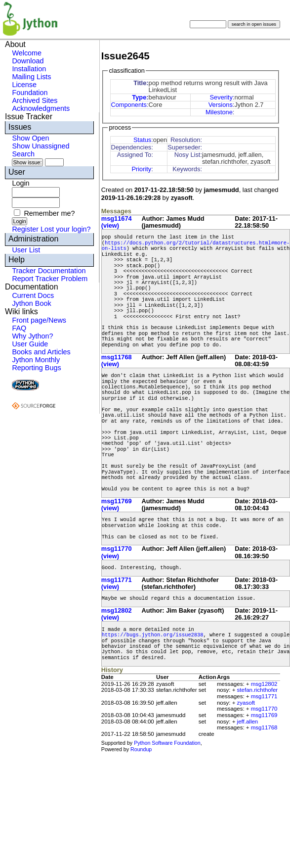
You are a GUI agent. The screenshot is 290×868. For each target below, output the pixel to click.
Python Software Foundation (167, 743)
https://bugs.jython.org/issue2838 (153, 635)
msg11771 (264, 696)
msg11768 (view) (117, 361)
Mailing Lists (31, 77)
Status (142, 140)
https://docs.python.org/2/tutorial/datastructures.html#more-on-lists (196, 246)
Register (25, 229)
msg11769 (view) (117, 505)
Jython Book (31, 303)
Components (129, 105)
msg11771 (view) (117, 583)
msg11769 (264, 715)
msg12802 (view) (117, 614)
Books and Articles (41, 352)
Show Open (30, 138)
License (24, 85)
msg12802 (264, 684)
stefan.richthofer (258, 690)
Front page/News (39, 320)
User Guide (30, 344)
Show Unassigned (41, 146)
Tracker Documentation (49, 271)
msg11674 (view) (117, 222)
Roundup (141, 749)
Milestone (219, 112)
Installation (29, 69)
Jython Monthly (36, 360)
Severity (221, 97)
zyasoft (246, 703)
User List (26, 250)
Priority (141, 169)
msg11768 (264, 727)
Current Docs (33, 295)
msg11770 (264, 709)
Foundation (30, 93)
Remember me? (49, 213)
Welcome (27, 53)
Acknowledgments (41, 108)
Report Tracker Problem (50, 279)
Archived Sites (35, 100)
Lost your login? (66, 229)
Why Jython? (32, 336)
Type (139, 97)
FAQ (19, 328)
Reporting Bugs (36, 368)
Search (23, 154)
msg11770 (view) (117, 552)
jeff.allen (248, 722)
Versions (221, 105)
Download (28, 61)
